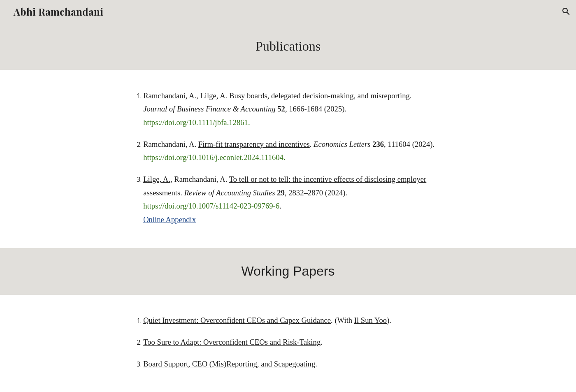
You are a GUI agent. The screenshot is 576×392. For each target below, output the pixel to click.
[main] (288, 46)
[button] (566, 12)
